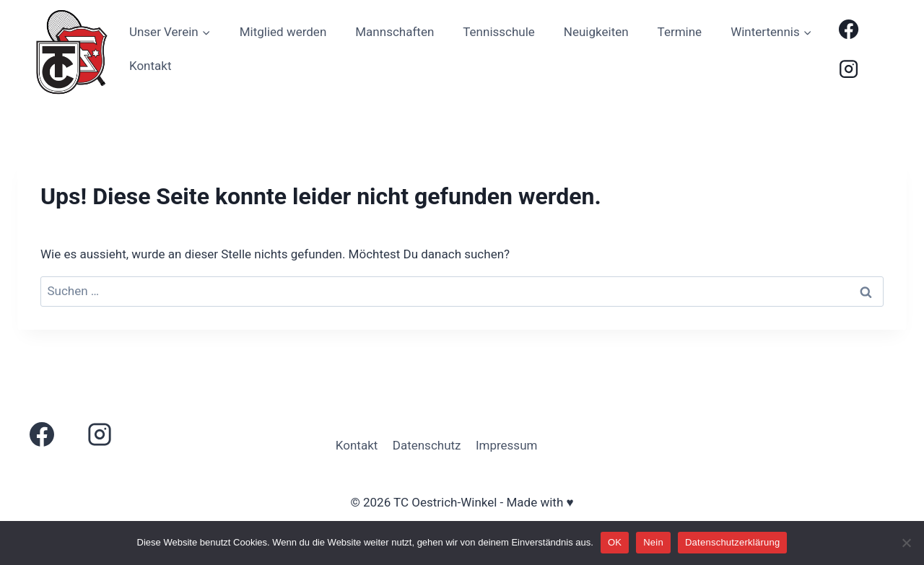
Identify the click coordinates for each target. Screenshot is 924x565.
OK (615, 542)
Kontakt (151, 66)
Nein (653, 542)
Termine (680, 32)
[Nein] (906, 543)
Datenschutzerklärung (732, 542)
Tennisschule (499, 32)
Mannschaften (395, 32)
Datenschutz (427, 445)
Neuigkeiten (596, 32)
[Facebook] (849, 30)
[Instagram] (849, 69)
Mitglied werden (283, 32)
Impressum (507, 445)
